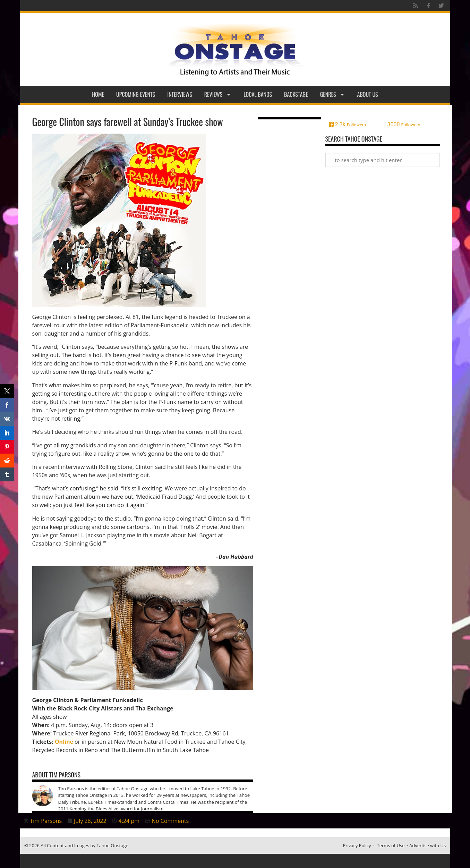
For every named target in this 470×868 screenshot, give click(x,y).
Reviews (218, 94)
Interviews (180, 94)
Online (64, 742)
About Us (368, 94)
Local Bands (258, 94)
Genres (333, 94)
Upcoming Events (136, 94)
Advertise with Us (428, 845)
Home (98, 94)
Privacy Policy (357, 845)
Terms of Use (391, 845)
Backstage (296, 94)
